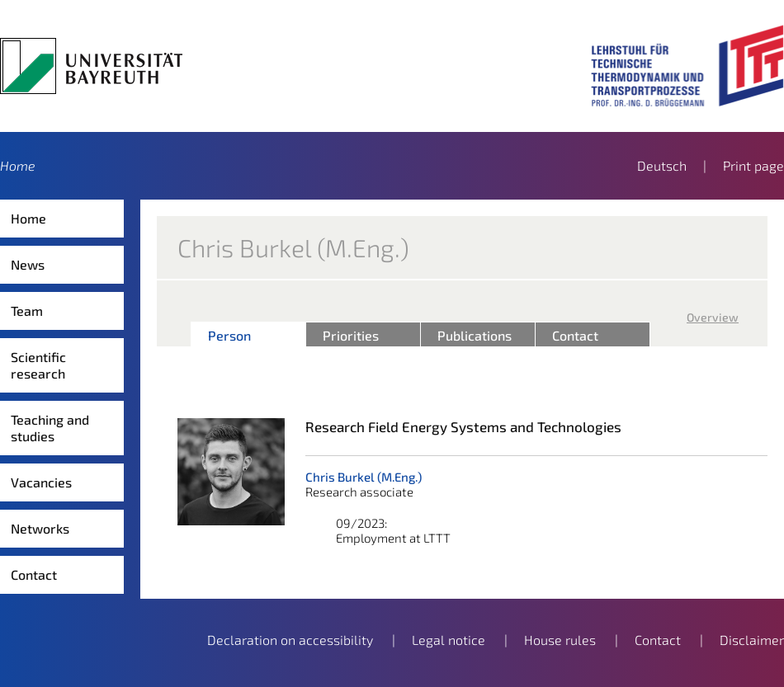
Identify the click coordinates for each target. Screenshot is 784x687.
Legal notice (449, 640)
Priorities (351, 335)
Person (229, 335)
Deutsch (662, 165)
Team (27, 311)
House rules (560, 640)
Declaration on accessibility (290, 640)
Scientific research (38, 365)
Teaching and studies (50, 428)
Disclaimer (752, 640)
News (28, 264)
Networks (40, 528)
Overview (713, 317)
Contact (34, 574)
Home (18, 165)
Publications (475, 335)
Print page (753, 165)
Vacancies (41, 482)
